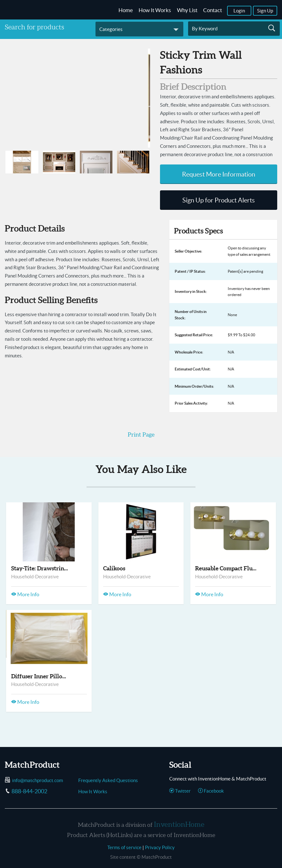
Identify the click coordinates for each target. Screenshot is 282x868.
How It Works (155, 10)
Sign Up (265, 11)
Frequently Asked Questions (108, 780)
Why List (187, 10)
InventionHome (179, 824)
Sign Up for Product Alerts (219, 200)
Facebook (211, 791)
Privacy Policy (160, 847)
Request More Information (219, 174)
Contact (213, 10)
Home (126, 10)
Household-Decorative (35, 577)
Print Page (141, 434)
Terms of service (124, 847)
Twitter (180, 791)
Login (239, 11)
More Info (25, 594)
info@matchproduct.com (38, 780)
